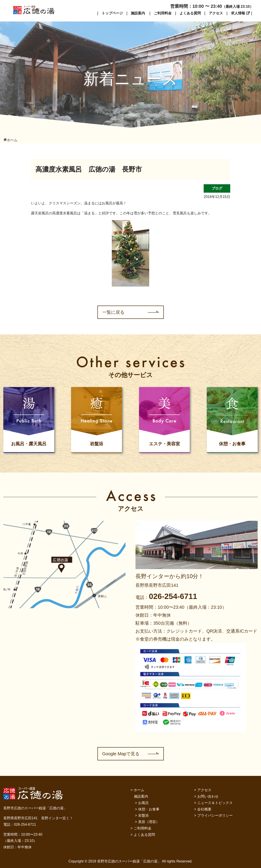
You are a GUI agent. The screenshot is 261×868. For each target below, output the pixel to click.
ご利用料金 (163, 13)
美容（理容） (149, 822)
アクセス (216, 13)
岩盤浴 (143, 815)
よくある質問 (190, 13)
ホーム (139, 790)
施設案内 (138, 13)
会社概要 (204, 809)
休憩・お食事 (149, 809)
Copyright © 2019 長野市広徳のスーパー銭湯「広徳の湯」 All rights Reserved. (130, 861)
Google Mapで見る (121, 754)
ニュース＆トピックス (215, 803)
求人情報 (238, 13)
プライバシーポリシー (215, 815)
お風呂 (143, 803)
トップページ (112, 13)
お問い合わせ (208, 796)
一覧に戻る (113, 312)
